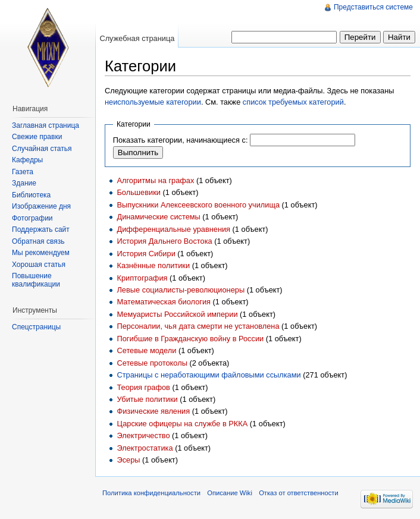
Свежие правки (37, 137)
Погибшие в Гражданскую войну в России (190, 339)
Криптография (142, 278)
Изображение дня (41, 206)
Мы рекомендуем (41, 253)
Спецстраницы (36, 327)
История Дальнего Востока (164, 241)
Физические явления (153, 411)
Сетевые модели (146, 350)
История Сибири (146, 254)
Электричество (143, 435)
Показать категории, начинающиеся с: (181, 140)
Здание (24, 183)
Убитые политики (147, 399)
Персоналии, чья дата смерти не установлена (198, 326)
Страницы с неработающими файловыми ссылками (209, 375)
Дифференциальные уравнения (173, 229)
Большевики (138, 192)
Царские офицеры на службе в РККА (182, 424)
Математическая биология (164, 302)
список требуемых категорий (293, 102)
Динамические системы (158, 217)
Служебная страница (137, 38)
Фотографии (32, 218)
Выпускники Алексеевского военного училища (198, 205)
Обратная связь (38, 241)
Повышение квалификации (36, 280)
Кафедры (27, 160)
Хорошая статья (39, 265)
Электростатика (145, 448)
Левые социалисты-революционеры (181, 290)
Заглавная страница (46, 125)
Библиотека (31, 195)
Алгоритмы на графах (155, 180)
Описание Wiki (230, 493)
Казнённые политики (153, 265)
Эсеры (128, 460)
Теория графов (143, 387)
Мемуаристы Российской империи (177, 314)
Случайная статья (42, 149)
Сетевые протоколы (152, 363)
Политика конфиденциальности (151, 493)
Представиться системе (373, 7)
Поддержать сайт (41, 229)
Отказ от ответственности (299, 493)
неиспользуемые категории (153, 102)
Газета (23, 172)
